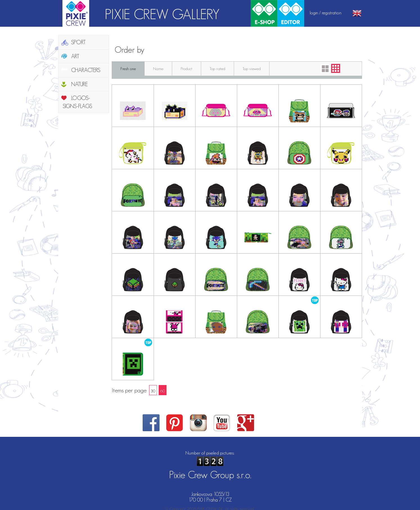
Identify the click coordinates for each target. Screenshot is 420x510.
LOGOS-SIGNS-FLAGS (78, 102)
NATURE (79, 84)
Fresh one (128, 69)
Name (158, 69)
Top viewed (252, 69)
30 (153, 391)
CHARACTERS (86, 70)
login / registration (326, 13)
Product (187, 69)
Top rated (217, 69)
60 (163, 391)
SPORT (78, 42)
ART (75, 56)
